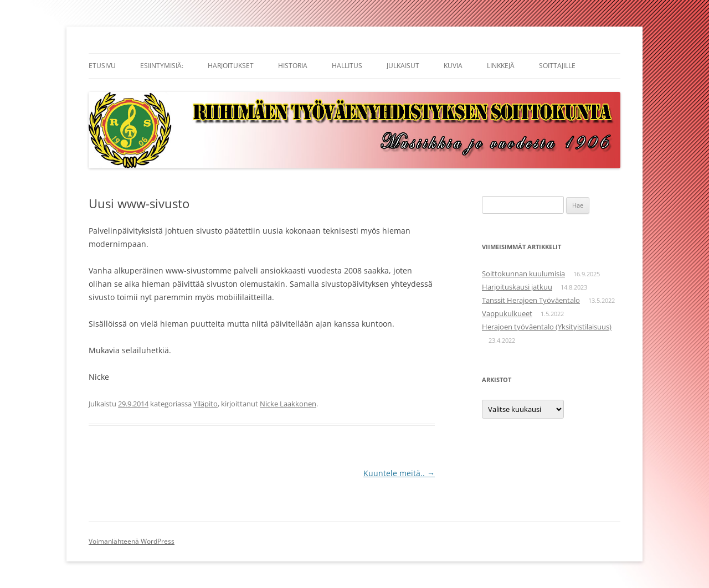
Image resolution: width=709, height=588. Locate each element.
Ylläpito (205, 404)
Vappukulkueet (507, 313)
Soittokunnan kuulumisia (523, 274)
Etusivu (102, 66)
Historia (293, 66)
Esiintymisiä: (162, 66)
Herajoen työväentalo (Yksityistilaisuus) (547, 327)
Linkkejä (501, 66)
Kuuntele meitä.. (399, 473)
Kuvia (453, 66)
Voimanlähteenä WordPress (132, 541)
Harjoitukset (231, 66)
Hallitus (347, 66)
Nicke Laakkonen (288, 404)
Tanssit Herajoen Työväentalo (531, 300)
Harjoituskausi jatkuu (517, 287)
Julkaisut (403, 66)
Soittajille (557, 66)
